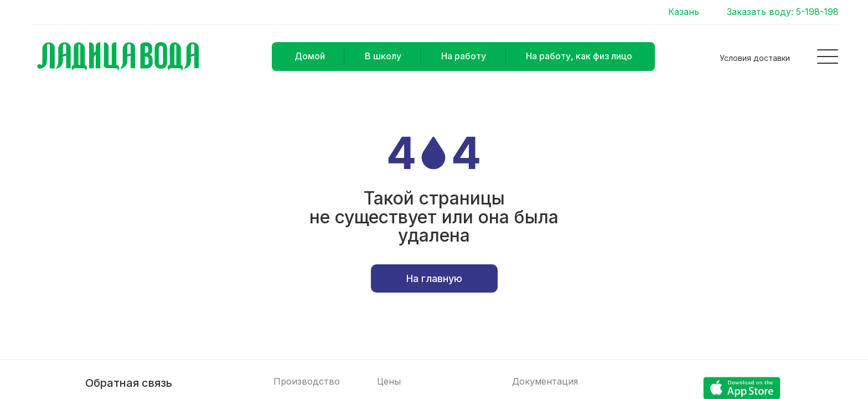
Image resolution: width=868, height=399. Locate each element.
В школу (383, 56)
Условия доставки (755, 58)
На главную (434, 278)
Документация (545, 382)
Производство (307, 382)
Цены (389, 382)
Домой (310, 56)
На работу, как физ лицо (579, 56)
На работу (464, 56)
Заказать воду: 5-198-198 (783, 12)
